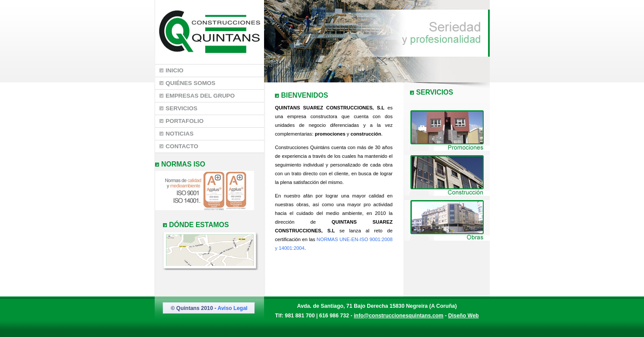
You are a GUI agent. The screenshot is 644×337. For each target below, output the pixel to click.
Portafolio (181, 121)
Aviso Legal (232, 308)
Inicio (171, 70)
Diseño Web (464, 316)
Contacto (179, 146)
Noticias (176, 134)
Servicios (178, 108)
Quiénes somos (187, 83)
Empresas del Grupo (197, 96)
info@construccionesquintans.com (399, 316)
